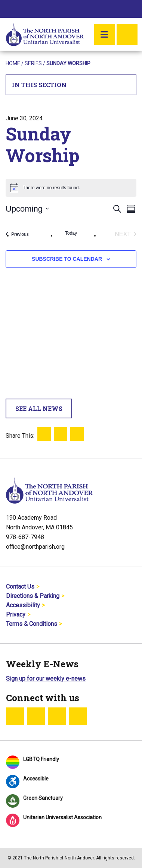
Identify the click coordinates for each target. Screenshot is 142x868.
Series (33, 63)
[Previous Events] (17, 234)
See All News (39, 408)
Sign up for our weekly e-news (46, 679)
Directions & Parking (33, 596)
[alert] (71, 188)
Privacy (16, 614)
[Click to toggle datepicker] (27, 209)
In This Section (71, 85)
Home (13, 63)
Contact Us (20, 587)
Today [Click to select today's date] (71, 233)
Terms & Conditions (32, 624)
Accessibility (23, 605)
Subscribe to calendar (67, 259)
